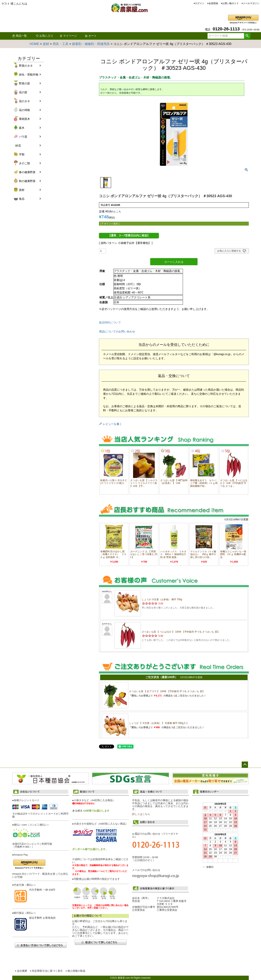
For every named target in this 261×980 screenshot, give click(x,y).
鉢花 (18, 146)
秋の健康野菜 (27, 181)
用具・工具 (61, 44)
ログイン (200, 3)
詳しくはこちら (141, 814)
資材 (46, 44)
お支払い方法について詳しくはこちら (41, 945)
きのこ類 (24, 163)
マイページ (68, 36)
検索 (247, 36)
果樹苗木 (24, 119)
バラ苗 (23, 137)
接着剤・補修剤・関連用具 (91, 44)
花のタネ (24, 101)
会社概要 (22, 971)
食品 (22, 199)
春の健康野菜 (27, 172)
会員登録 (213, 3)
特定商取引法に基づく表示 (47, 971)
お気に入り (45, 36)
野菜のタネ (26, 66)
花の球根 (24, 110)
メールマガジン (251, 3)
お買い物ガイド (230, 3)
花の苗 (23, 92)
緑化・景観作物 (29, 75)
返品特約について (110, 322)
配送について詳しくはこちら (101, 942)
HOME (34, 44)
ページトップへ (245, 765)
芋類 (22, 154)
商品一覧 (20, 36)
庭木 (22, 128)
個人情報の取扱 (76, 971)
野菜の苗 (24, 83)
